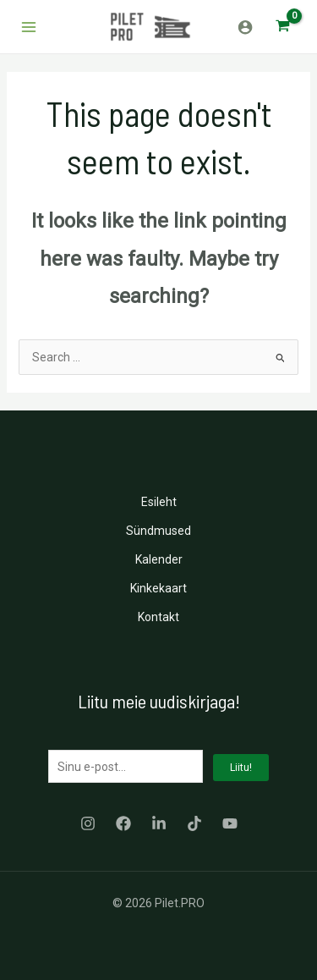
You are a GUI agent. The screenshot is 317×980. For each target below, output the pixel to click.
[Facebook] (123, 823)
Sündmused (158, 531)
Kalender (159, 559)
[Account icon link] (245, 27)
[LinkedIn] (159, 823)
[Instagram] (88, 823)
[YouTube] (230, 823)
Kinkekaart (158, 588)
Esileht (159, 502)
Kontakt (158, 617)
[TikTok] (194, 823)
